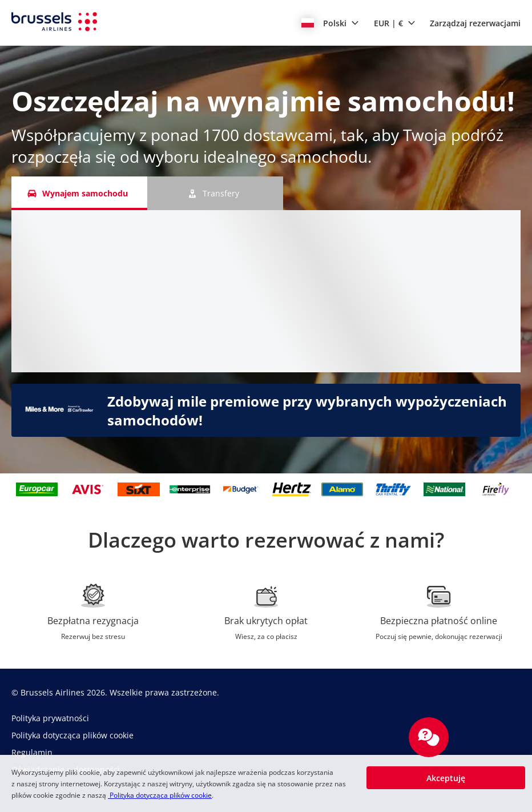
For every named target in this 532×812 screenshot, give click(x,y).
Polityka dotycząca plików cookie (160, 795)
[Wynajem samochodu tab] (79, 193)
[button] (330, 23)
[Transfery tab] (215, 193)
